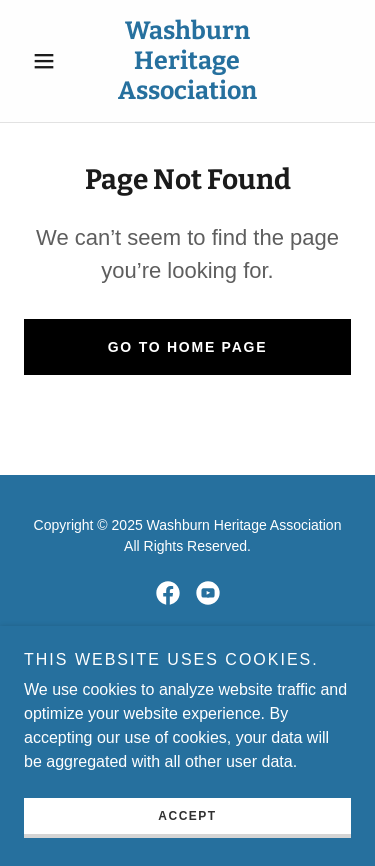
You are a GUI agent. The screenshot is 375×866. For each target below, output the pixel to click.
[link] (187, 61)
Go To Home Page (188, 347)
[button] (48, 61)
